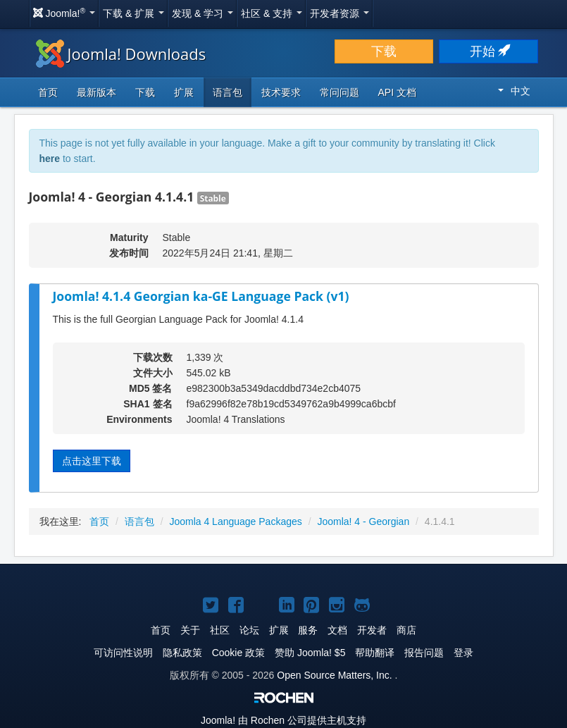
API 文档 (397, 92)
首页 (48, 92)
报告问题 (424, 653)
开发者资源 (339, 13)
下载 (384, 51)
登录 (463, 653)
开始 (489, 51)
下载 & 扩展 (133, 13)
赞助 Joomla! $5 (310, 653)
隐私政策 (182, 653)
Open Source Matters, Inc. (334, 675)
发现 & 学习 (202, 13)
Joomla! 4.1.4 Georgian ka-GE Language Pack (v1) (201, 296)
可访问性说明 (123, 653)
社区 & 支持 (272, 13)
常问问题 (339, 92)
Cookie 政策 (238, 653)
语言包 (228, 92)
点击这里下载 (92, 461)
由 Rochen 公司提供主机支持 (283, 720)
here (50, 159)
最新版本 (96, 92)
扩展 (184, 92)
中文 (514, 91)
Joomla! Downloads (121, 54)
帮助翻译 (375, 653)
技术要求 (281, 92)
